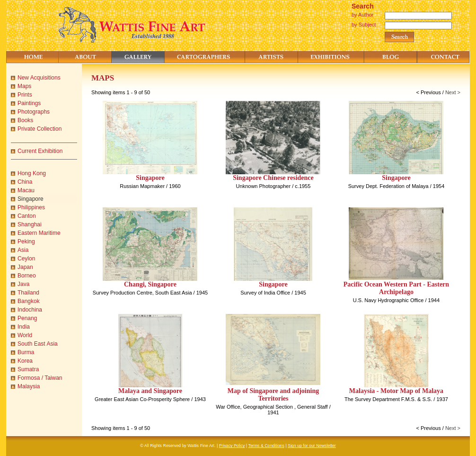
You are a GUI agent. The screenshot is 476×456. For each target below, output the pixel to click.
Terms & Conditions (266, 446)
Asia (23, 250)
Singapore (31, 199)
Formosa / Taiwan (40, 378)
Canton (27, 216)
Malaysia (29, 386)
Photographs (34, 112)
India (24, 327)
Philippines (31, 207)
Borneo (27, 276)
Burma (26, 352)
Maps (24, 86)
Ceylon (26, 259)
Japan (25, 267)
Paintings (29, 103)
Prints (25, 95)
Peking (26, 241)
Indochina (30, 310)
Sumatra (28, 369)
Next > (453, 92)
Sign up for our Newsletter (312, 446)
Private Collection (40, 129)
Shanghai (30, 224)
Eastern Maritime (39, 233)
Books (25, 120)
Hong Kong (32, 173)
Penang (27, 318)
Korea (25, 361)
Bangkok (29, 301)
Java (23, 284)
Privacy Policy (232, 446)
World (25, 335)
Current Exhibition (40, 151)
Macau (26, 190)
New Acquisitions (39, 78)
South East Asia (38, 344)
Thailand (28, 293)
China (25, 182)
